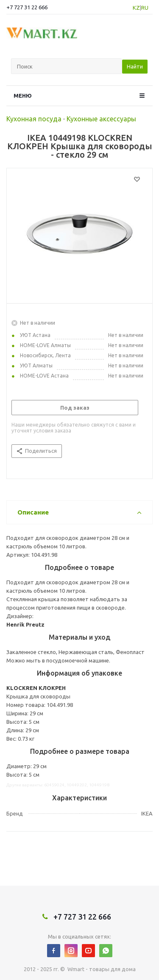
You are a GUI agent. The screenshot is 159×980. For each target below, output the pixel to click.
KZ (136, 8)
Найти (135, 66)
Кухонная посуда (34, 119)
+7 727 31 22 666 (27, 7)
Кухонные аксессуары (101, 119)
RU (145, 8)
